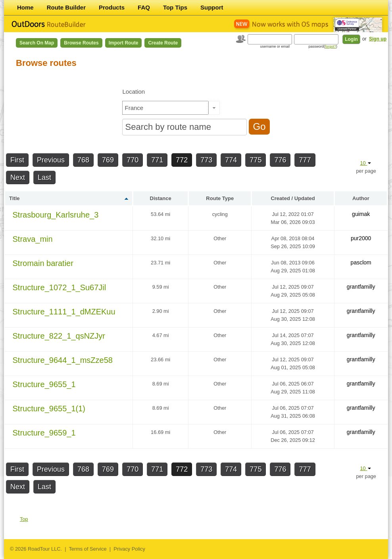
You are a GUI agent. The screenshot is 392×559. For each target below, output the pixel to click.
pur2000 (361, 238)
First (17, 160)
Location (134, 92)
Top (24, 519)
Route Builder (66, 7)
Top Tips (175, 7)
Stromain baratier (43, 263)
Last (44, 177)
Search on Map (37, 43)
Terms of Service (87, 549)
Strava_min (33, 239)
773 (206, 160)
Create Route (163, 43)
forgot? (331, 46)
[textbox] (165, 108)
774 (231, 160)
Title (14, 198)
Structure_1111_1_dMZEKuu (64, 312)
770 (133, 160)
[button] (214, 108)
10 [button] (365, 163)
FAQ (144, 7)
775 (256, 160)
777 (305, 160)
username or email (275, 46)
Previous (51, 160)
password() (323, 46)
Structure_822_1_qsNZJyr (59, 336)
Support (212, 7)
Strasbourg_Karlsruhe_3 (56, 215)
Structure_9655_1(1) (49, 409)
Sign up (378, 39)
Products (112, 7)
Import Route (124, 43)
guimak (361, 214)
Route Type (220, 198)
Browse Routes (81, 43)
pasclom (361, 262)
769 (108, 160)
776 (280, 160)
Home (25, 7)
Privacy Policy (129, 549)
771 (157, 160)
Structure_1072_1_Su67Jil (60, 287)
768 (83, 160)
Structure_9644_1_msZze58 (63, 360)
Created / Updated (293, 198)
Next (18, 177)
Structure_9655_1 (44, 384)
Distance (161, 198)
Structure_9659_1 (44, 433)
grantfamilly (361, 287)
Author (361, 198)
